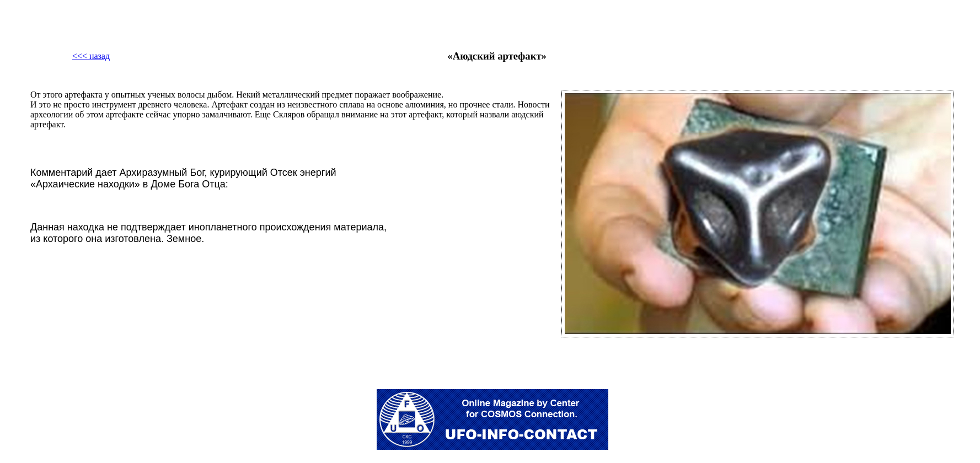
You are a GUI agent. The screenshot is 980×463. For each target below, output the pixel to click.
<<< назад (91, 56)
